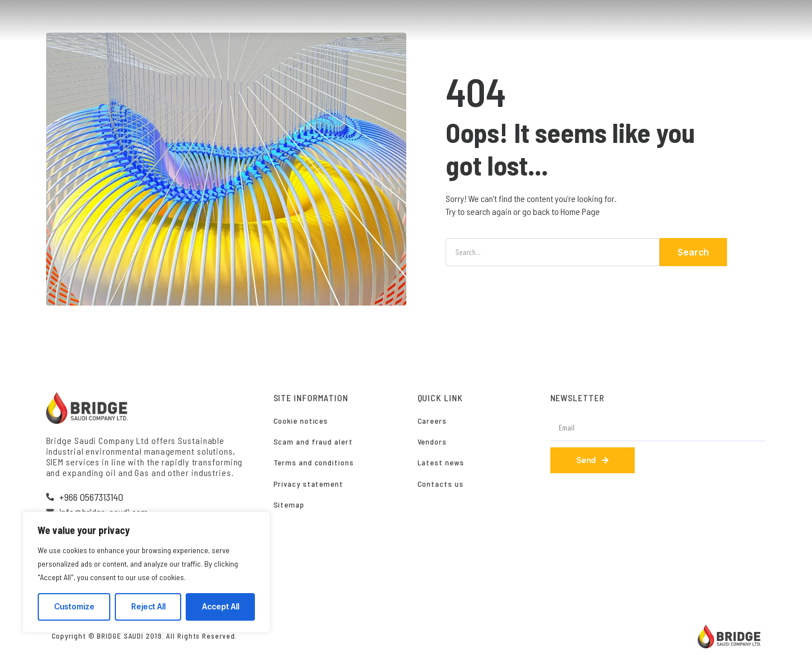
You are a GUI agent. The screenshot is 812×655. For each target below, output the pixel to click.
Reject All (148, 606)
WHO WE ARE (426, 21)
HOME (373, 21)
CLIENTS (623, 21)
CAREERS (675, 21)
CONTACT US (734, 21)
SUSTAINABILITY (556, 21)
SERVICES (487, 21)
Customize (74, 606)
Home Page (580, 211)
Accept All (221, 606)
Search (693, 252)
